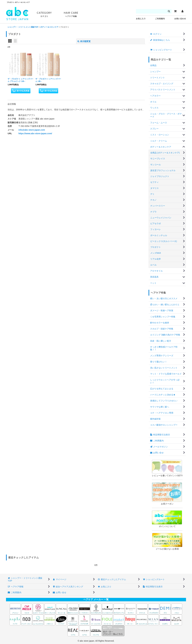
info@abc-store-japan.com (32, 130)
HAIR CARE (71, 15)
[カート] (175, 11)
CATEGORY (44, 15)
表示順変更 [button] (84, 41)
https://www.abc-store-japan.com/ (35, 133)
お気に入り (141, 19)
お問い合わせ (180, 19)
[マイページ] (182, 11)
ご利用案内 (160, 19)
